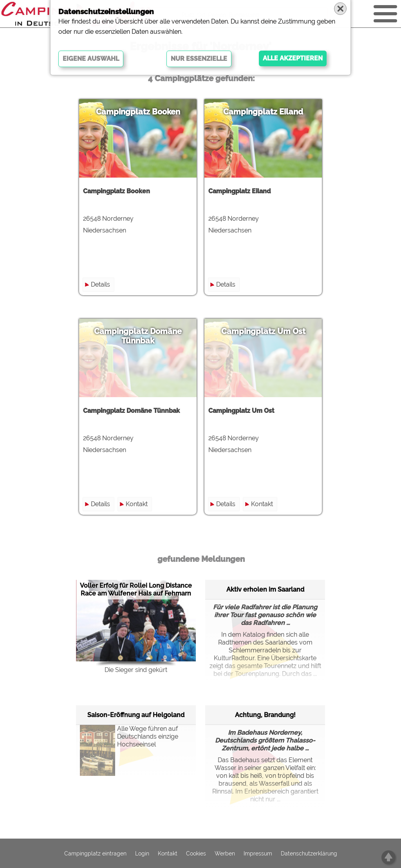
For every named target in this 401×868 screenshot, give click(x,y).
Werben (225, 853)
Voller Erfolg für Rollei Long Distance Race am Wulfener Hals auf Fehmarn (136, 589)
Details (100, 284)
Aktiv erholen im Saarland (265, 589)
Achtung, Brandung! (265, 715)
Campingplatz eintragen (95, 853)
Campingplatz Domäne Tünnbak (138, 336)
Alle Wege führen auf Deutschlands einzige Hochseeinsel (129, 744)
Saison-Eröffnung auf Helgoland (136, 715)
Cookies (196, 853)
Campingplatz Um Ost (263, 331)
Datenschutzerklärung (309, 853)
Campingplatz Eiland (263, 112)
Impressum (258, 853)
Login (142, 853)
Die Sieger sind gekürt (136, 670)
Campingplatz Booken (138, 112)
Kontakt (137, 504)
